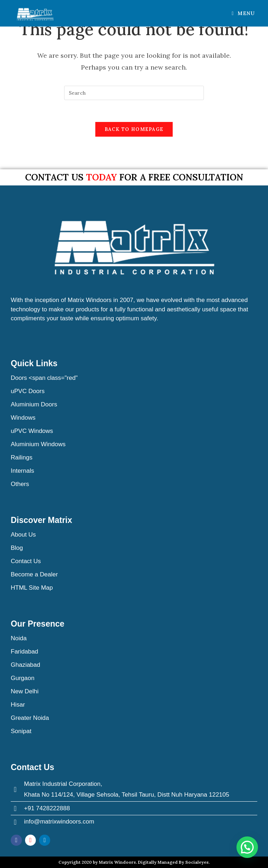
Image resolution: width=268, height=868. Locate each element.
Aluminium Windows (38, 444)
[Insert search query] (134, 93)
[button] (247, 847)
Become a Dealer (34, 574)
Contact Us (26, 561)
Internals (22, 471)
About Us (23, 535)
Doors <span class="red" (44, 378)
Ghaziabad (25, 665)
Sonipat (21, 731)
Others (20, 484)
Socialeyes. (197, 862)
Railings (21, 457)
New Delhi (25, 691)
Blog (17, 548)
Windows (23, 418)
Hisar (18, 705)
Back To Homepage (134, 129)
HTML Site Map (32, 588)
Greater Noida (30, 718)
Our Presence (38, 624)
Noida (19, 638)
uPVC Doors (28, 391)
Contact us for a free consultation (134, 177)
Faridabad (25, 652)
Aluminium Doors (34, 404)
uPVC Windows (32, 431)
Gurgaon (23, 678)
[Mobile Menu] (243, 13)
